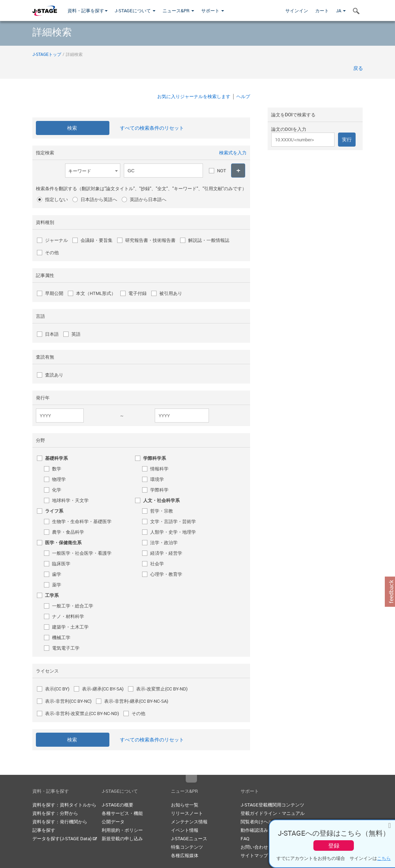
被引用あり (171, 293)
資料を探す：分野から (55, 813)
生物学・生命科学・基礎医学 (82, 521)
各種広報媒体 (185, 855)
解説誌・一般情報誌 (209, 240)
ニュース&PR (178, 11)
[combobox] (93, 171)
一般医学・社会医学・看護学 (82, 553)
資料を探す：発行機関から (60, 822)
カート (322, 11)
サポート (213, 11)
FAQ (245, 838)
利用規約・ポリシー (122, 830)
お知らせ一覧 (185, 805)
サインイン (297, 11)
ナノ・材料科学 (68, 616)
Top (191, 779)
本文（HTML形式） (96, 293)
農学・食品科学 (68, 532)
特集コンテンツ (187, 847)
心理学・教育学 (166, 574)
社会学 (157, 564)
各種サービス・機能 (122, 813)
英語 (76, 334)
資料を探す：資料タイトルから (64, 805)
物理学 (59, 479)
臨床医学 (61, 564)
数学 (57, 469)
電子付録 (138, 293)
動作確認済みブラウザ (263, 830)
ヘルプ (243, 96)
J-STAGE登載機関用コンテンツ (272, 805)
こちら (384, 858)
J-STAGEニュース (189, 838)
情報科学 (159, 469)
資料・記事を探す (88, 11)
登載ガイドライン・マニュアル (273, 813)
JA (341, 11)
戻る (358, 68)
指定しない (56, 199)
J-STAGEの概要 (117, 805)
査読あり (54, 375)
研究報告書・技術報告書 (150, 240)
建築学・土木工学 (70, 627)
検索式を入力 (233, 153)
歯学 (57, 574)
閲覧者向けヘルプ (259, 822)
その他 (52, 252)
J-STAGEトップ (47, 54)
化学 (57, 490)
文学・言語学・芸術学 (173, 521)
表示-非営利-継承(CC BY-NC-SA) (136, 701)
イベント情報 (185, 830)
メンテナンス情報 (189, 822)
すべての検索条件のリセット (152, 128)
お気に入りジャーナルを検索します (194, 96)
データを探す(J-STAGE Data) (65, 838)
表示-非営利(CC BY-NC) (68, 701)
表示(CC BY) (57, 689)
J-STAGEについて (135, 11)
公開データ (113, 822)
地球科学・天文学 (70, 500)
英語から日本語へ (148, 199)
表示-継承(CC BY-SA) (103, 689)
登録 (334, 846)
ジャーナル (56, 240)
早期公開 (54, 293)
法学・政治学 (164, 542)
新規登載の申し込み (122, 838)
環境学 (157, 479)
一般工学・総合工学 (73, 606)
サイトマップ (254, 855)
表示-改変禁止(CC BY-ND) (162, 689)
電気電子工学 (66, 648)
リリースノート (187, 813)
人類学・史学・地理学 (173, 532)
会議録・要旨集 (97, 240)
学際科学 (159, 490)
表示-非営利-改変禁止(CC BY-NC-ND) (82, 713)
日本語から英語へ (99, 199)
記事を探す (44, 830)
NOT (222, 171)
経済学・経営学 (166, 553)
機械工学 (61, 637)
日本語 (52, 334)
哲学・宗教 (162, 511)
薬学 (57, 585)
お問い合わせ (254, 847)
